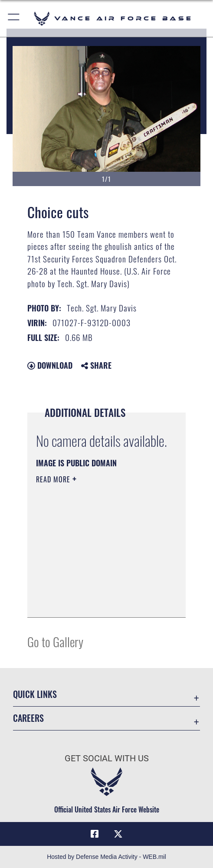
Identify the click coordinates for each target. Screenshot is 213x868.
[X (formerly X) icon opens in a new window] (118, 834)
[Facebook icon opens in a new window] (95, 834)
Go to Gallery (55, 641)
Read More (54, 479)
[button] (14, 18)
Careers (28, 718)
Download (50, 365)
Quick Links (35, 694)
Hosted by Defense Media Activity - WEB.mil (106, 857)
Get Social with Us (107, 758)
